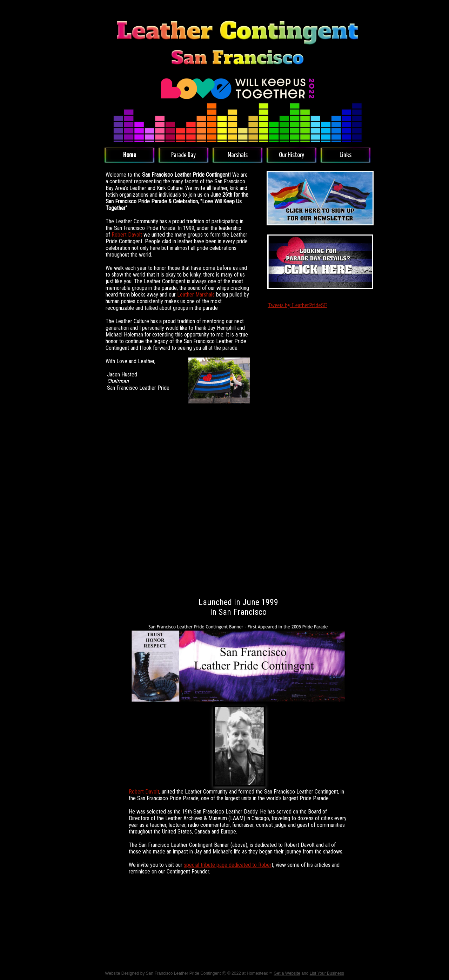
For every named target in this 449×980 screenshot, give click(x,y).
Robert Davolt (127, 235)
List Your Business (327, 973)
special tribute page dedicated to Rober (228, 865)
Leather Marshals (196, 295)
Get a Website (287, 973)
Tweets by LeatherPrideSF (297, 305)
